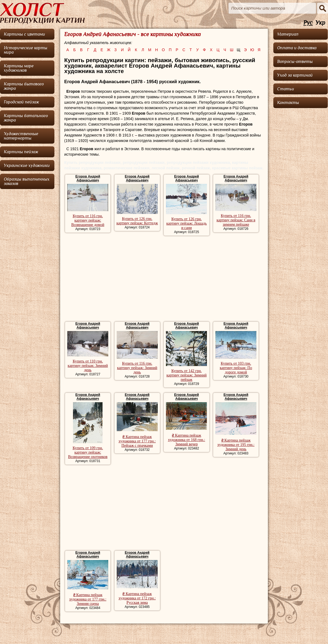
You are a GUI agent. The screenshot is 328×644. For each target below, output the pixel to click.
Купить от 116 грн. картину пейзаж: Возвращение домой (88, 220)
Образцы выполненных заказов (27, 181)
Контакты (288, 103)
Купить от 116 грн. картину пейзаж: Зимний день (137, 368)
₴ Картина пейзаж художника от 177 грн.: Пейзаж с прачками (137, 441)
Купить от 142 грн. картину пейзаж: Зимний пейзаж (187, 375)
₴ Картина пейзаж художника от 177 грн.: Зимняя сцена (88, 599)
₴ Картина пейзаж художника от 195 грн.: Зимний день (236, 445)
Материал (288, 34)
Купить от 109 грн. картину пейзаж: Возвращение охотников (88, 452)
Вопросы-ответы (295, 62)
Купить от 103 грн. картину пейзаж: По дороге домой (236, 368)
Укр (320, 23)
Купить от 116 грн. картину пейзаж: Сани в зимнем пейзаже (236, 220)
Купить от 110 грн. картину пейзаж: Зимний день (88, 366)
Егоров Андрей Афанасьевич (88, 178)
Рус (308, 23)
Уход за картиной (295, 75)
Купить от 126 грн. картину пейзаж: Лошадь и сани (186, 223)
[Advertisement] (164, 279)
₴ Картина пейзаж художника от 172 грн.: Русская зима (137, 598)
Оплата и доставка (297, 48)
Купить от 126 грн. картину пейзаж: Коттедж (137, 221)
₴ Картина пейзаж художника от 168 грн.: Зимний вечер (186, 440)
